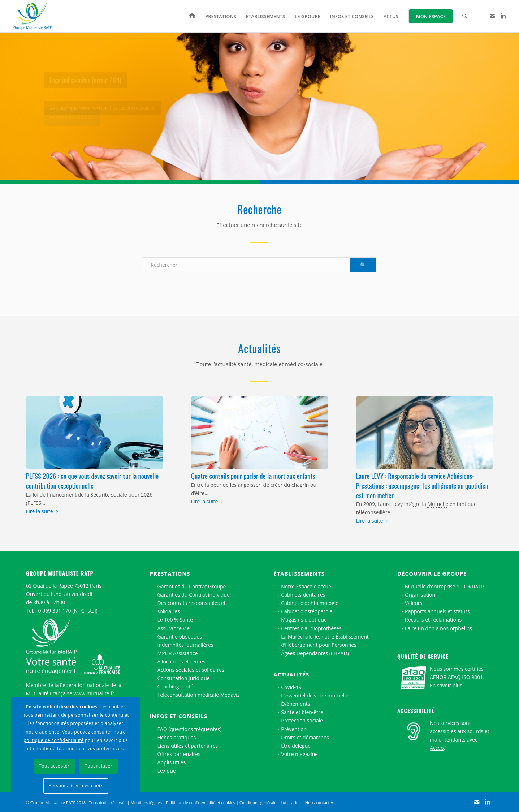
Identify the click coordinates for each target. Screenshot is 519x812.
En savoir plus (446, 685)
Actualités (291, 674)
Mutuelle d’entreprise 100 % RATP (445, 586)
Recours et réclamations (433, 620)
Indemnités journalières (185, 645)
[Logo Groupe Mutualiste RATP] (36, 16)
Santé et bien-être (302, 712)
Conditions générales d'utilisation (270, 802)
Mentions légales (146, 802)
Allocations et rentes (181, 661)
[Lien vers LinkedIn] (503, 16)
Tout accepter (54, 766)
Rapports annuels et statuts (437, 611)
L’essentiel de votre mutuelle (315, 695)
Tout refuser (99, 766)
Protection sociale (302, 720)
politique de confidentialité (53, 740)
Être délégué (296, 746)
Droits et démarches (305, 737)
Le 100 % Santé (175, 620)
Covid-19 (291, 687)
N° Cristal (85, 611)
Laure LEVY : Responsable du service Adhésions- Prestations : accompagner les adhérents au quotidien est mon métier (422, 485)
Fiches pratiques (177, 737)
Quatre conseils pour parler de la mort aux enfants (253, 476)
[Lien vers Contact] (492, 16)
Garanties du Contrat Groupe (192, 586)
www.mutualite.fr (94, 693)
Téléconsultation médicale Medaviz (199, 695)
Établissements (299, 573)
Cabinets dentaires (303, 595)
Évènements (295, 704)
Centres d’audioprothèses (311, 628)
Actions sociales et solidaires (191, 670)
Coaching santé (176, 686)
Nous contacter (319, 802)
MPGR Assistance (178, 653)
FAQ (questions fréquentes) (190, 729)
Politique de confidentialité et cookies (201, 802)
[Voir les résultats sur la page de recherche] (363, 265)
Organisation (420, 595)
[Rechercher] (465, 16)
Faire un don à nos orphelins (438, 628)
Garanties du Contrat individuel (194, 595)
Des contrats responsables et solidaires (192, 607)
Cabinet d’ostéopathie (307, 611)
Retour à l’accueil (72, 122)
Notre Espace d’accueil (307, 586)
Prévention (294, 729)
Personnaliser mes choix (76, 785)
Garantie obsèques (180, 637)
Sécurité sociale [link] (109, 495)
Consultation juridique (184, 678)
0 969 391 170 (55, 611)
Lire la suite (42, 511)
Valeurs (414, 603)
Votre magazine (299, 754)
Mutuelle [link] (438, 504)
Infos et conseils (179, 716)
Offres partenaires (179, 754)
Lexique (167, 771)
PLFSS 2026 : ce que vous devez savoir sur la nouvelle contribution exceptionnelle (92, 480)
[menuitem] (192, 16)
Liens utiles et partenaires (188, 746)
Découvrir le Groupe (432, 573)
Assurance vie (174, 628)
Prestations (170, 573)
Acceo (437, 748)
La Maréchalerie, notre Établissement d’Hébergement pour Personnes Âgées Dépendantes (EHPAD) (325, 645)
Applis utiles (172, 762)
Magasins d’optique (304, 620)
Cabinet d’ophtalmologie (310, 603)
